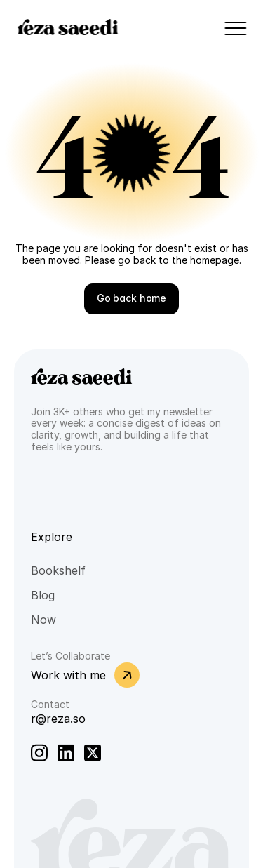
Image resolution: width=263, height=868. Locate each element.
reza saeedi (68, 28)
